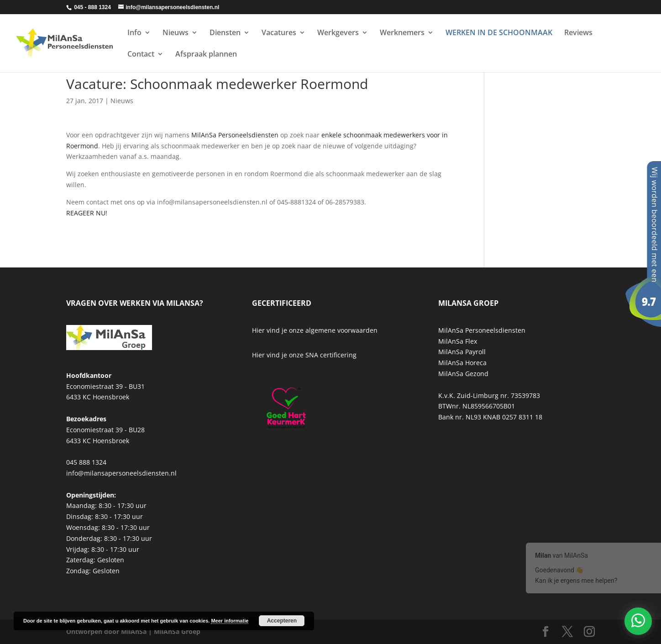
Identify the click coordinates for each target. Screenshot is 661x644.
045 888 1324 (86, 462)
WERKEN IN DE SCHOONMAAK (499, 33)
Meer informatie (230, 621)
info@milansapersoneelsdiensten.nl (121, 473)
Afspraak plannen (206, 55)
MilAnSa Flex (458, 341)
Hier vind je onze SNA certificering (304, 355)
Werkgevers (338, 33)
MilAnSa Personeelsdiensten (235, 135)
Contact (141, 55)
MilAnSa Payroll (462, 352)
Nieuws (176, 33)
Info (134, 33)
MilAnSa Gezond (463, 374)
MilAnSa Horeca (462, 363)
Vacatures (279, 33)
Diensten (225, 33)
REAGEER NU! (87, 213)
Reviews (578, 33)
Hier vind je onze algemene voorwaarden (315, 330)
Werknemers (402, 33)
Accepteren (282, 621)
